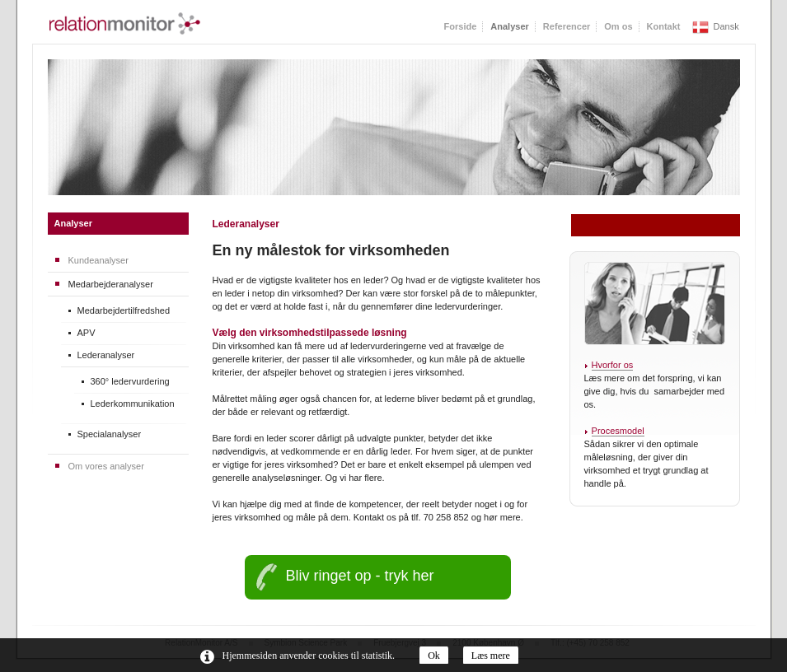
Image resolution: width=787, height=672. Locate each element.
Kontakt (664, 26)
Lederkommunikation (133, 404)
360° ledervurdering (130, 381)
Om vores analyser (106, 466)
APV (87, 333)
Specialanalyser (110, 434)
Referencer (567, 26)
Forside (461, 26)
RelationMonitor (124, 23)
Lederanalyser (106, 355)
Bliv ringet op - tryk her (360, 576)
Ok (434, 656)
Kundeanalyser (98, 260)
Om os (618, 26)
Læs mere (491, 656)
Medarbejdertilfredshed (124, 310)
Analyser (73, 223)
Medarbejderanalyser (111, 284)
